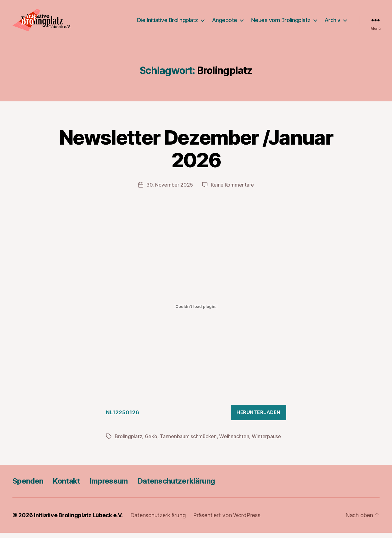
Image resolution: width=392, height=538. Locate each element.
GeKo (151, 442)
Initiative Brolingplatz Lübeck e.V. (78, 520)
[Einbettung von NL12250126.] (196, 312)
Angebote (225, 23)
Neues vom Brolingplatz (281, 23)
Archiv (332, 23)
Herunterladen (258, 417)
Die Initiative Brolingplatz (168, 23)
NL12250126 (122, 418)
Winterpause (266, 442)
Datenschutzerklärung (176, 486)
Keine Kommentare (232, 190)
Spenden (28, 486)
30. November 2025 (170, 190)
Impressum (109, 486)
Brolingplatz (129, 442)
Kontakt (66, 486)
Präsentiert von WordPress (227, 520)
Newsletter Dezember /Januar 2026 (196, 154)
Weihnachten (234, 442)
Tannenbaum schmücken (188, 442)
